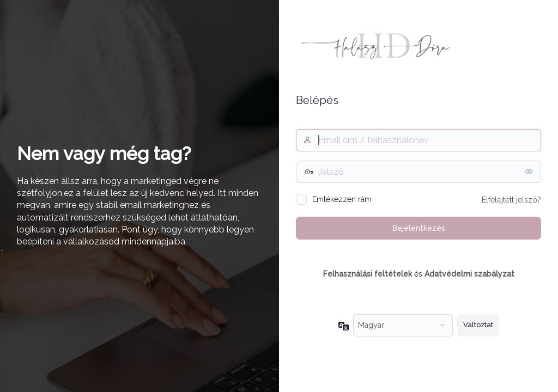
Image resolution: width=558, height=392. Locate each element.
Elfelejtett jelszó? (511, 200)
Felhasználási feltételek (368, 274)
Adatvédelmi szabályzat (469, 274)
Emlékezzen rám (342, 199)
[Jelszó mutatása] (530, 171)
